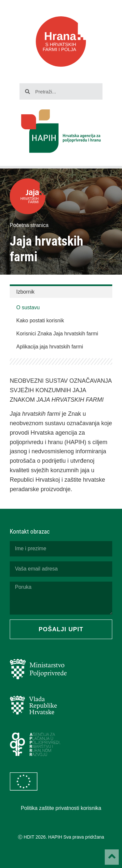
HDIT (29, 837)
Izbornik (25, 292)
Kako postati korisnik (40, 321)
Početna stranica (29, 225)
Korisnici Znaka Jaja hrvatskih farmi (57, 334)
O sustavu (28, 307)
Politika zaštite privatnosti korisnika (61, 808)
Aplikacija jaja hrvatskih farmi (50, 347)
